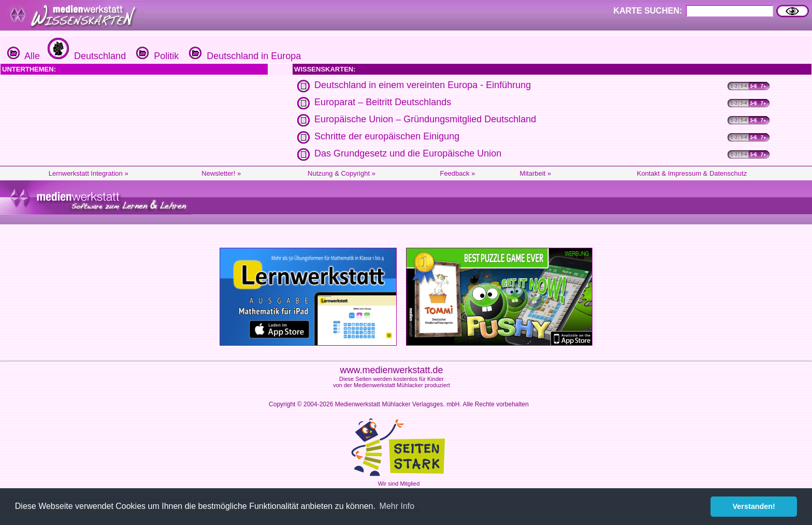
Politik (156, 56)
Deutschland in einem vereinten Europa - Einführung (423, 85)
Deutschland (85, 56)
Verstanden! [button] (754, 506)
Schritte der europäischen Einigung (387, 136)
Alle (24, 56)
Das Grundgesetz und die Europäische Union (408, 153)
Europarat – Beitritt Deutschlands (383, 102)
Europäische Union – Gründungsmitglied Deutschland (425, 119)
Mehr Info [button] (397, 506)
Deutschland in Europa (244, 56)
